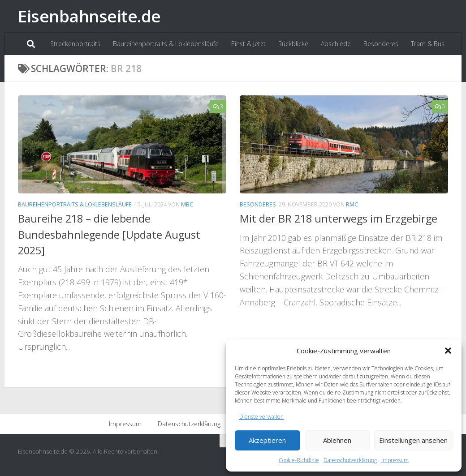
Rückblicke (293, 44)
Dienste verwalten (261, 417)
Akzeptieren (267, 440)
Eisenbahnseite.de (89, 16)
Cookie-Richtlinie (299, 460)
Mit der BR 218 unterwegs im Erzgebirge (339, 219)
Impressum (395, 460)
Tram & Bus (428, 44)
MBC (187, 204)
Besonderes (381, 44)
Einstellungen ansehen (413, 440)
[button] (448, 351)
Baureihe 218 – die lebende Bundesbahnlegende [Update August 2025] (109, 234)
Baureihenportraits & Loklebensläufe (166, 44)
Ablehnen (337, 440)
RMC (352, 204)
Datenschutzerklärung (350, 460)
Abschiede (336, 44)
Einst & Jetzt (248, 44)
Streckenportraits (75, 44)
